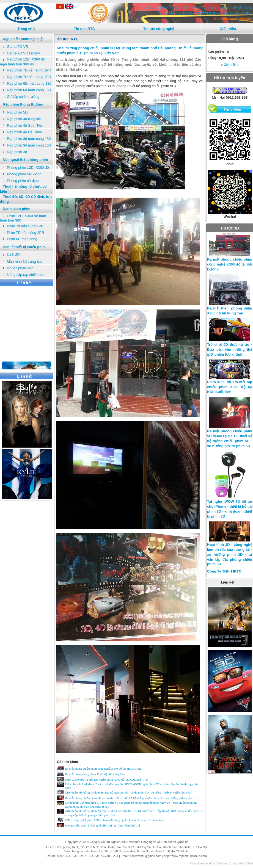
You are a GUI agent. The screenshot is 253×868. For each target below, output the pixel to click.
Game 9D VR (17, 47)
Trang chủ (26, 29)
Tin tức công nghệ (159, 29)
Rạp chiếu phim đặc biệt (23, 39)
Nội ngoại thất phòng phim (25, 160)
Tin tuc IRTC (84, 29)
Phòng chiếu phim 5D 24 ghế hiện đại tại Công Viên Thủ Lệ (102, 825)
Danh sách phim (16, 209)
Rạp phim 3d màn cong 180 (29, 139)
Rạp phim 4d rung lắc (24, 119)
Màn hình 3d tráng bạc (25, 262)
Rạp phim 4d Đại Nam (24, 132)
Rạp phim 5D (17, 112)
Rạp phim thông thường (23, 104)
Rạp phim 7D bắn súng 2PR (29, 77)
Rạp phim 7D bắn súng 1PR (29, 70)
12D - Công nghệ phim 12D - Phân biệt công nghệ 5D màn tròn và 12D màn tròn (115, 820)
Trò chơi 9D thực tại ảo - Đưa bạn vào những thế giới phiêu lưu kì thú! (230, 349)
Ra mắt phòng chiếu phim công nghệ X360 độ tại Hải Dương (103, 769)
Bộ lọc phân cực (20, 268)
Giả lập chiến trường (23, 97)
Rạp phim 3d (17, 152)
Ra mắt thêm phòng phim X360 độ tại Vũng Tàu (95, 774)
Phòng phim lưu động (24, 174)
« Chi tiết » (230, 65)
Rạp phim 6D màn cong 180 (29, 83)
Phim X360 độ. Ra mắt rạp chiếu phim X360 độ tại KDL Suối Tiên (107, 779)
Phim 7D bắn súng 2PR (26, 233)
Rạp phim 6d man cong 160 (29, 90)
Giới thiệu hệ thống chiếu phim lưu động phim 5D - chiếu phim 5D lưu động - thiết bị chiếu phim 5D (128, 792)
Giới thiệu (228, 29)
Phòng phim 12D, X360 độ (28, 168)
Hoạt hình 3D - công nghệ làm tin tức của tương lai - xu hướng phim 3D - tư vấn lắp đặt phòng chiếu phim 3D (230, 554)
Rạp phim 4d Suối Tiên (25, 125)
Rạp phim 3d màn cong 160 (29, 145)
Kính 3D (13, 255)
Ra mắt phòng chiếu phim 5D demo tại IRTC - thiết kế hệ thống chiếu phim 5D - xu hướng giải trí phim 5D (132, 798)
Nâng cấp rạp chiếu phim (27, 275)
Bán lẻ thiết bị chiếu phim (24, 247)
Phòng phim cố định (23, 181)
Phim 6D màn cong (22, 239)
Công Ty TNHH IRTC (224, 571)
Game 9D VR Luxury (23, 53)
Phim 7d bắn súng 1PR (25, 226)
